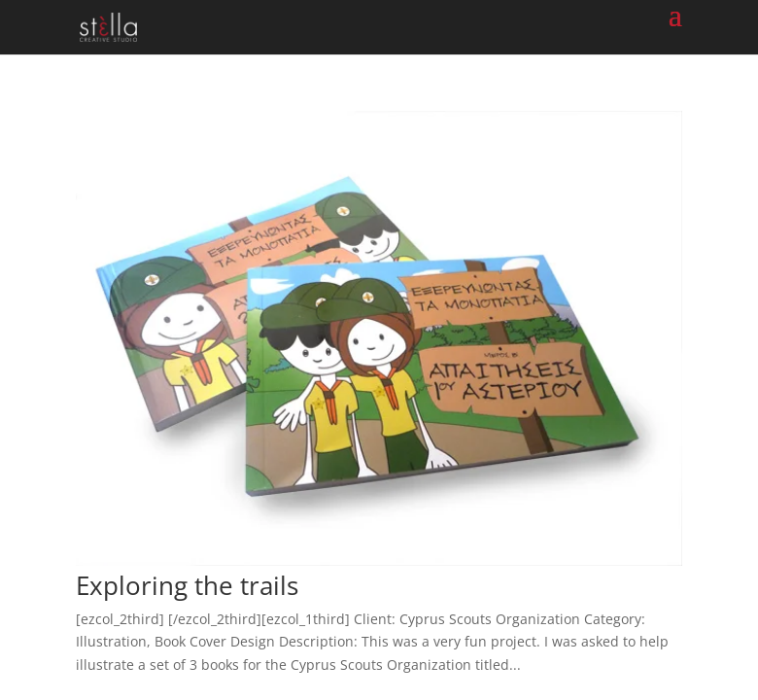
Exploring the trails (187, 585)
